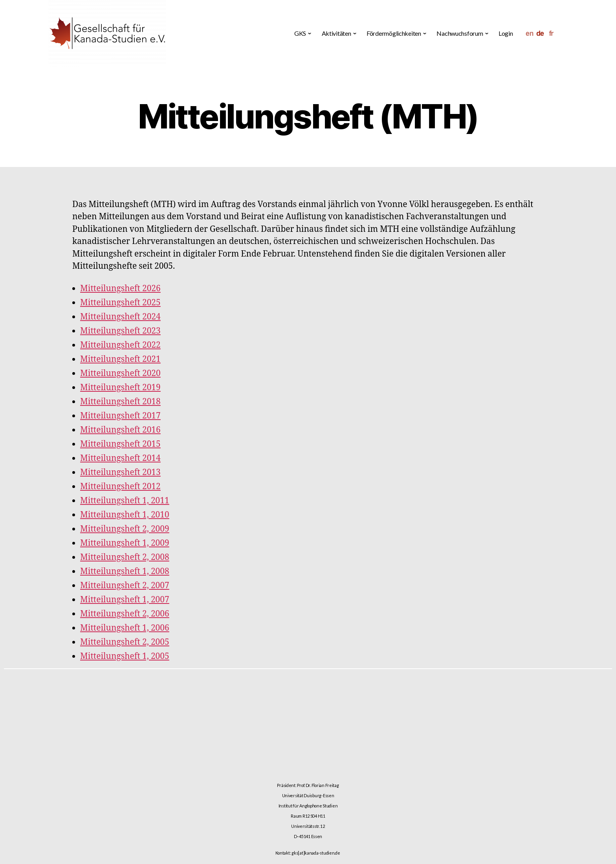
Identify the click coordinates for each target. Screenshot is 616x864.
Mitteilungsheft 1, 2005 (125, 656)
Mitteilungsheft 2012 (120, 487)
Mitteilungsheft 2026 (120, 289)
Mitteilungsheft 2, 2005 (125, 642)
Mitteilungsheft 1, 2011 (125, 501)
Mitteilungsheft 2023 (120, 331)
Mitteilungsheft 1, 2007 (125, 600)
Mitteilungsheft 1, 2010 (125, 515)
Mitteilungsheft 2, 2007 (125, 586)
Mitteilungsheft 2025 (120, 303)
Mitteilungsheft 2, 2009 (125, 529)
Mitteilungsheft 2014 (120, 458)
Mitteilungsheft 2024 (120, 317)
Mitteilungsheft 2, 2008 (125, 557)
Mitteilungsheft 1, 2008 (125, 571)
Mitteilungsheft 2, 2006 (125, 614)
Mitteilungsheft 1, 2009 (125, 543)
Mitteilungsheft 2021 (120, 359)
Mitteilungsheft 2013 (120, 472)
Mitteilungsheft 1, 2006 (125, 628)
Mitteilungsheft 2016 (120, 430)
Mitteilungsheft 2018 (120, 402)
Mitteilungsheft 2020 (120, 373)
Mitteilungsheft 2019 (120, 388)
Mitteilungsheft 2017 (120, 416)
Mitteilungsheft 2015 (120, 444)
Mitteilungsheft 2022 (120, 345)
